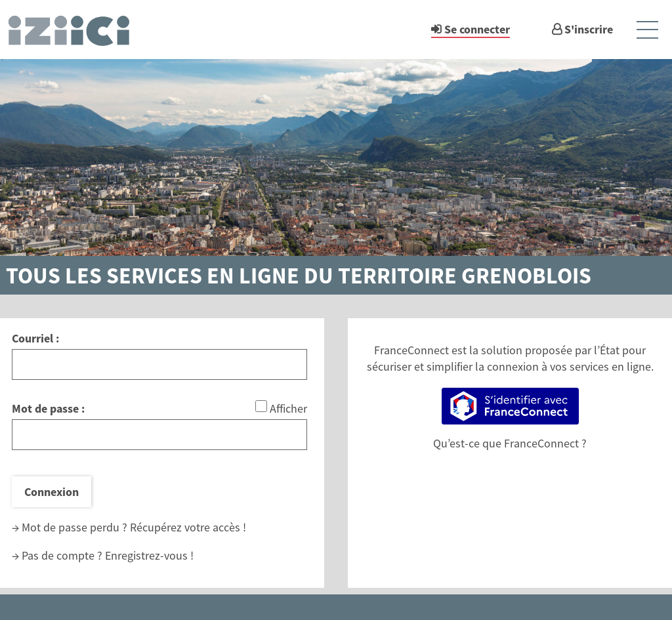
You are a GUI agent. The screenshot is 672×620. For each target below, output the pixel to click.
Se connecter (477, 29)
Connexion (52, 492)
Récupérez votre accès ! (188, 527)
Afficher (288, 408)
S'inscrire (589, 29)
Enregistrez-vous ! (149, 555)
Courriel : (35, 338)
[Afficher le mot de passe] (261, 406)
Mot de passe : (48, 408)
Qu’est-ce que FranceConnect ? (510, 443)
